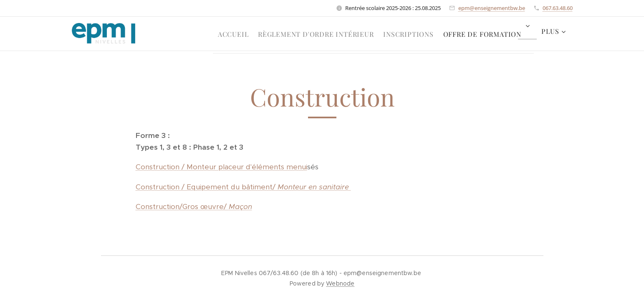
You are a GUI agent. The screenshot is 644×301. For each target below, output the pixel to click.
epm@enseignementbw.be (492, 8)
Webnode (340, 283)
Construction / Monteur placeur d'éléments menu (220, 167)
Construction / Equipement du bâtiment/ (243, 187)
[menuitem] (216, 34)
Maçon (240, 207)
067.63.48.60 (558, 8)
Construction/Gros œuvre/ (182, 207)
